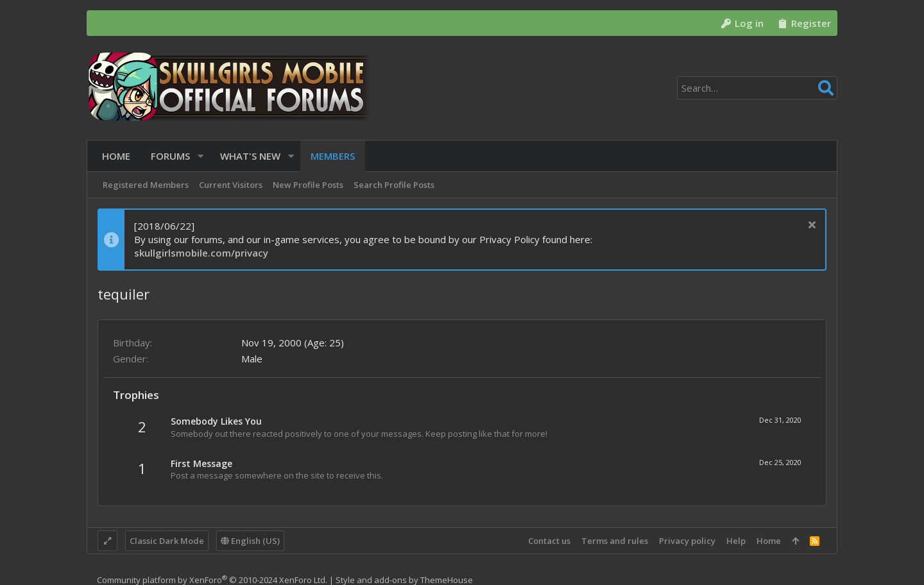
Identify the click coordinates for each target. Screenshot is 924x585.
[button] (196, 156)
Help (736, 541)
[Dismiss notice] (810, 226)
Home (769, 541)
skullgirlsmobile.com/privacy (201, 253)
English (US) (250, 541)
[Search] (757, 88)
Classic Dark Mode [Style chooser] (167, 541)
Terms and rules (615, 541)
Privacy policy (687, 541)
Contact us (549, 541)
